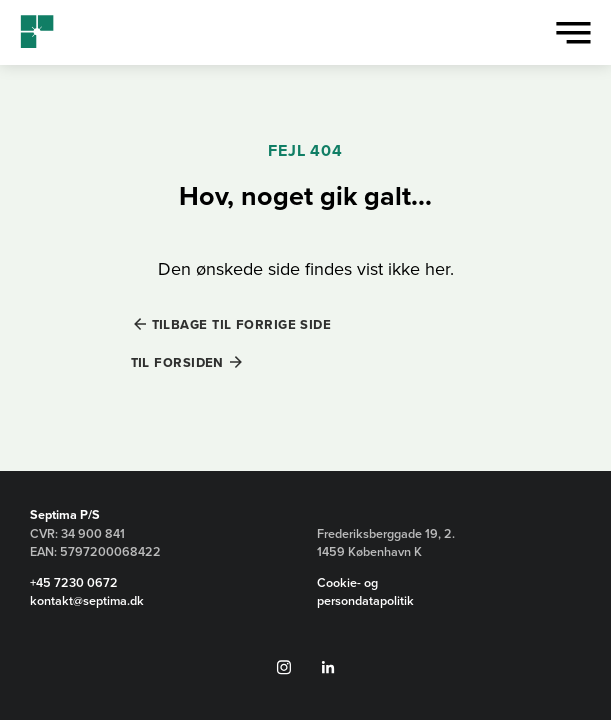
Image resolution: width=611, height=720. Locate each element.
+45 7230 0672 (74, 583)
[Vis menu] (573, 32)
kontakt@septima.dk (87, 601)
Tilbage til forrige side (242, 324)
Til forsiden (177, 362)
